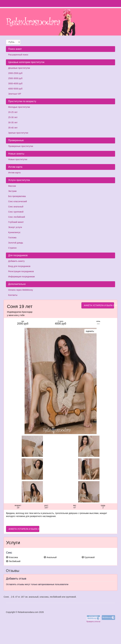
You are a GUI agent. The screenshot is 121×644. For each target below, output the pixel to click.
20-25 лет (13, 112)
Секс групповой (16, 212)
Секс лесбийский (17, 217)
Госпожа (12, 238)
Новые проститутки (18, 159)
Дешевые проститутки (19, 68)
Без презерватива (17, 196)
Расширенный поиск (18, 55)
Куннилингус (14, 232)
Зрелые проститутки (18, 133)
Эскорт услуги (15, 227)
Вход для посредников (19, 266)
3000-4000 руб (15, 83)
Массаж (12, 186)
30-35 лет (13, 122)
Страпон (12, 248)
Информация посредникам (21, 277)
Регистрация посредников (21, 271)
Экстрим (12, 191)
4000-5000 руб (15, 89)
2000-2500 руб (15, 73)
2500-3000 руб (15, 78)
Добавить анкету (16, 261)
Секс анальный (16, 207)
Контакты (13, 295)
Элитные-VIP (15, 94)
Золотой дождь (16, 243)
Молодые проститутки (19, 107)
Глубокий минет (16, 222)
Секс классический (18, 201)
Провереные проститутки (21, 146)
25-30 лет (13, 117)
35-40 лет (13, 128)
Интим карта (14, 173)
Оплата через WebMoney (21, 290)
